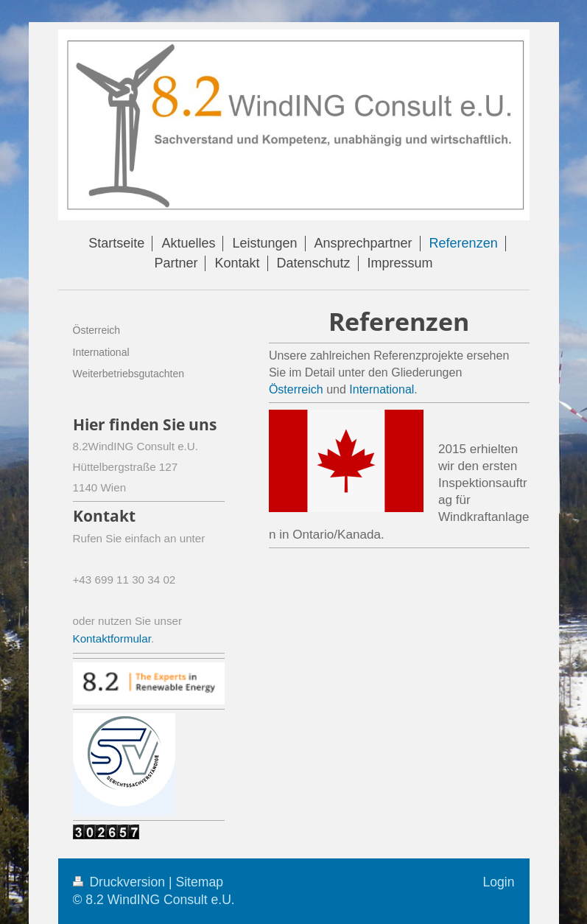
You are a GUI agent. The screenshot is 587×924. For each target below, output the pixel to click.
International (382, 389)
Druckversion (121, 882)
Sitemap (199, 882)
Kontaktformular (112, 638)
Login (498, 882)
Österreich (298, 389)
